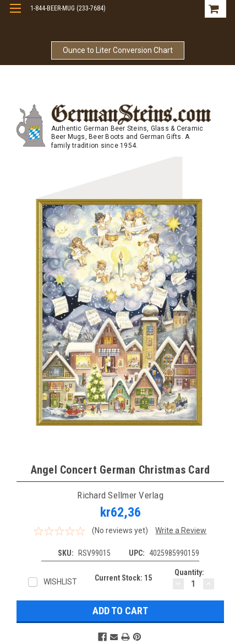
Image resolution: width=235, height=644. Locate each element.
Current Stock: (123, 578)
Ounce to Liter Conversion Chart (118, 50)
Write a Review (181, 530)
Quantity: (189, 572)
